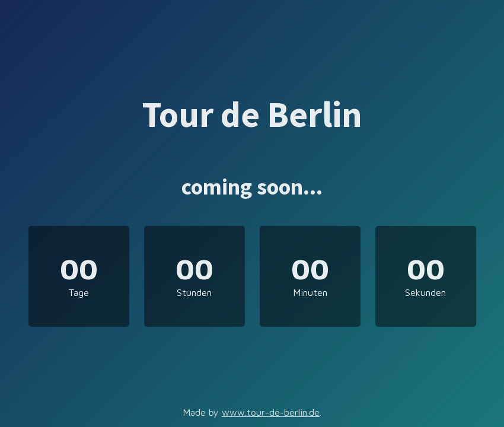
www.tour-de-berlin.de (271, 412)
